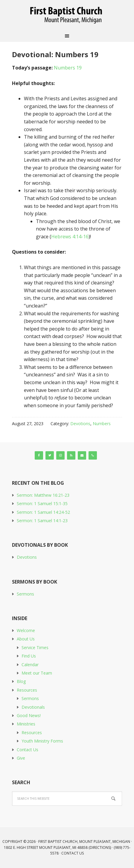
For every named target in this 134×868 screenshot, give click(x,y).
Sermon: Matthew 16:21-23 (43, 495)
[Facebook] (39, 455)
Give (21, 758)
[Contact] (82, 455)
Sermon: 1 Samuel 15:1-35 (42, 503)
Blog (21, 681)
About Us (26, 639)
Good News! (29, 715)
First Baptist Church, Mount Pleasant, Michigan (67, 15)
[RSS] (71, 455)
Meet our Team (37, 673)
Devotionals (33, 707)
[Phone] (93, 455)
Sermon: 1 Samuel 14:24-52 (43, 512)
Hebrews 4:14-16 (70, 237)
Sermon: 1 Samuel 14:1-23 (42, 521)
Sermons (25, 594)
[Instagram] (60, 455)
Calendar (30, 665)
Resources (27, 690)
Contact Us (28, 750)
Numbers (102, 424)
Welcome (26, 630)
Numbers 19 (68, 68)
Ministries (26, 724)
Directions (100, 847)
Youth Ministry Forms (42, 741)
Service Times (35, 647)
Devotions (80, 424)
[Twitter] (50, 455)
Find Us (29, 656)
